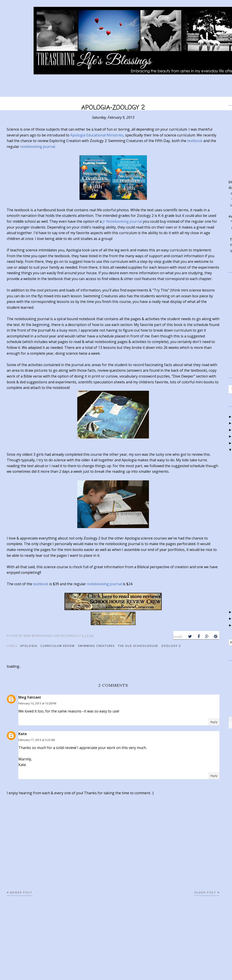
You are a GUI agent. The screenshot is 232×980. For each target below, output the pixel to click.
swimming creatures (96, 646)
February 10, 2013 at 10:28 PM (37, 703)
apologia (29, 646)
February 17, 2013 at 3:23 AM (37, 740)
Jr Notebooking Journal (122, 221)
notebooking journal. (38, 147)
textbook (195, 141)
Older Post (205, 892)
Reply (214, 722)
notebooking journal (104, 584)
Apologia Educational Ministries (97, 135)
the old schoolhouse (138, 646)
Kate (23, 734)
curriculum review (58, 646)
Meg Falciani (30, 697)
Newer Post (21, 892)
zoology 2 (171, 646)
